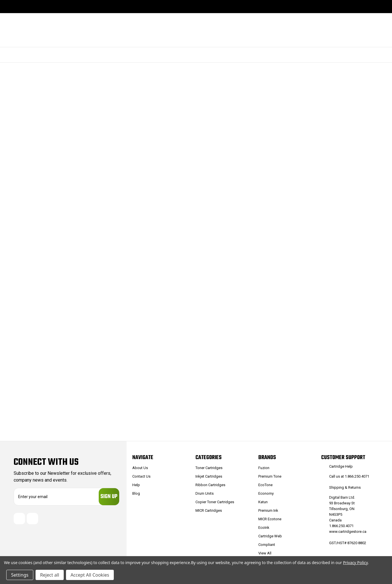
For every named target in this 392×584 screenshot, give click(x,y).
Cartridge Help (341, 466)
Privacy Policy (355, 563)
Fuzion (264, 468)
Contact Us (141, 476)
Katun (263, 502)
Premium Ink (268, 510)
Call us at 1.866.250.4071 (349, 476)
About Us (140, 468)
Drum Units (205, 493)
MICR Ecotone (270, 519)
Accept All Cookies (90, 575)
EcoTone (265, 485)
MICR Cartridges (209, 510)
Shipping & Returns (345, 487)
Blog (136, 493)
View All (265, 553)
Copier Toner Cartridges (215, 502)
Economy (266, 493)
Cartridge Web (270, 536)
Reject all (50, 575)
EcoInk (264, 528)
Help (136, 485)
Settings (20, 575)
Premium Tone (270, 476)
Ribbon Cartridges (210, 485)
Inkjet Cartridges (209, 476)
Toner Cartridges (209, 468)
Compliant (267, 545)
